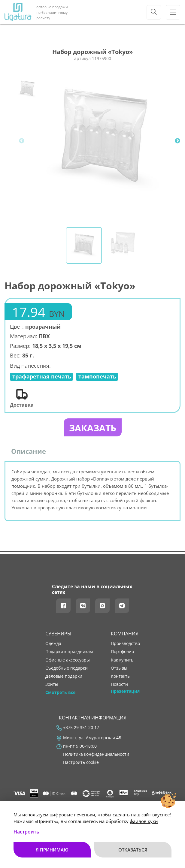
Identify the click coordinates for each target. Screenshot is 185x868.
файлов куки (144, 821)
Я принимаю (52, 850)
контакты (121, 676)
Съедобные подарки (67, 668)
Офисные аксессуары (68, 660)
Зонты (52, 684)
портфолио (122, 652)
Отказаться (133, 850)
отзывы (119, 668)
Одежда (53, 643)
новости (119, 684)
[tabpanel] (103, 141)
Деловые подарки (64, 676)
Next (177, 141)
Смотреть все (60, 692)
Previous (22, 141)
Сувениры (58, 634)
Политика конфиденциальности (96, 754)
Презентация (125, 691)
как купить (122, 660)
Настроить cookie (81, 762)
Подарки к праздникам (69, 652)
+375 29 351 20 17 (81, 728)
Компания (125, 634)
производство (125, 643)
